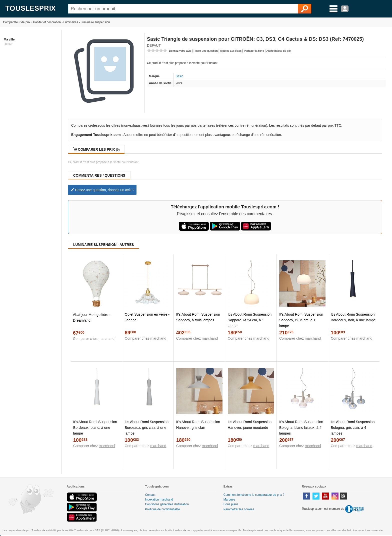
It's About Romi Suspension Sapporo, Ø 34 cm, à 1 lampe (301, 320)
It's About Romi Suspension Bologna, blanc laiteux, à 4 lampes (301, 428)
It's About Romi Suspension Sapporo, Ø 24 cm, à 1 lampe (250, 320)
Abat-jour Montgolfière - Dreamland (92, 317)
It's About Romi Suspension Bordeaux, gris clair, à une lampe (147, 428)
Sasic (179, 76)
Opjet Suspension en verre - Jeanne (147, 317)
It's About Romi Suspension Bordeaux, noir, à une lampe (353, 317)
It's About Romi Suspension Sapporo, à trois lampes (198, 317)
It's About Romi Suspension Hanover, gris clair (198, 425)
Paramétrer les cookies (239, 509)
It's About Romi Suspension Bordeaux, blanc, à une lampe (95, 428)
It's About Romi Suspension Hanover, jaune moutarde (250, 425)
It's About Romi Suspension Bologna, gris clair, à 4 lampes (353, 428)
